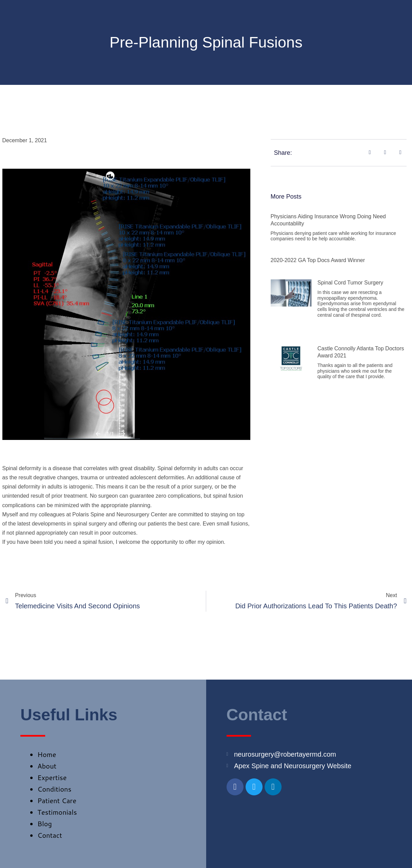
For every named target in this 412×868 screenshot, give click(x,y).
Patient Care (57, 800)
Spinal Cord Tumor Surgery (351, 283)
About (47, 766)
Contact (50, 835)
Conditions (54, 789)
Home (47, 754)
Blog (45, 824)
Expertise (52, 777)
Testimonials (57, 812)
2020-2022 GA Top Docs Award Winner (318, 260)
